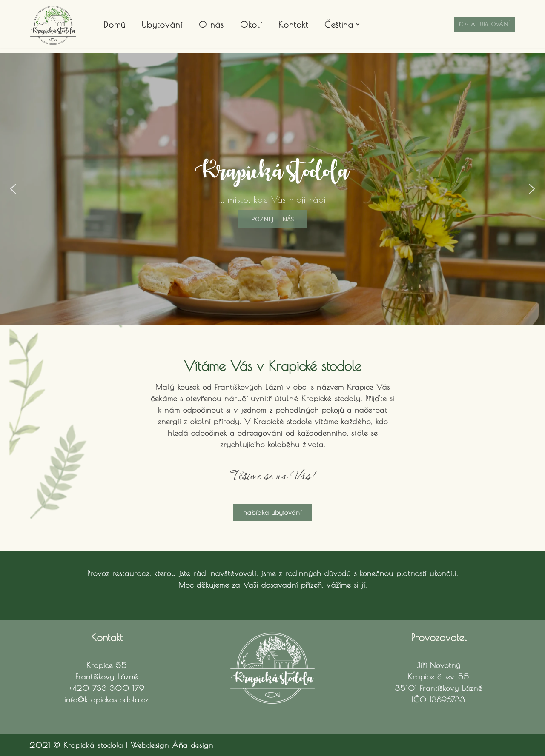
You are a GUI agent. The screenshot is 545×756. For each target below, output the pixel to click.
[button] (358, 24)
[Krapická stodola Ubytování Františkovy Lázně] (53, 25)
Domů (115, 24)
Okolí (251, 24)
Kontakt (293, 24)
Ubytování (162, 24)
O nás (211, 24)
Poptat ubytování (485, 24)
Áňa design (193, 745)
